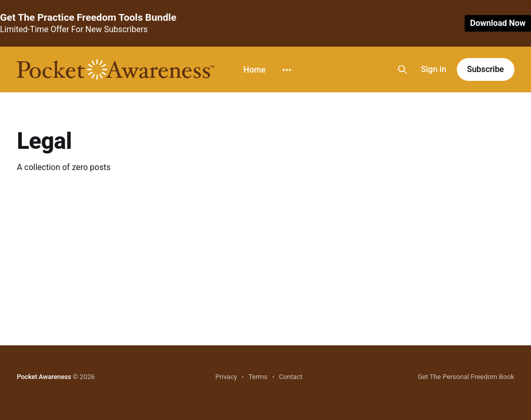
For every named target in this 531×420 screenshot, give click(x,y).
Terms (258, 377)
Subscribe (486, 69)
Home (254, 70)
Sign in (434, 69)
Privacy (226, 377)
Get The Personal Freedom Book (466, 377)
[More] (287, 70)
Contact (291, 377)
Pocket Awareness (44, 377)
